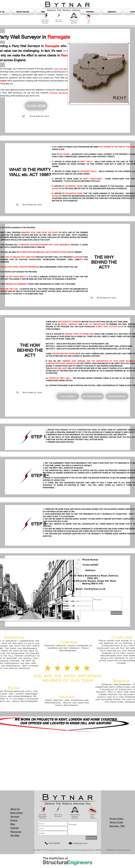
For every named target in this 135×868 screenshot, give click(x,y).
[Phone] (46, 843)
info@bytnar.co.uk (95, 589)
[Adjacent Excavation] (117, 396)
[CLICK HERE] (36, 106)
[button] (112, 12)
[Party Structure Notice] (93, 396)
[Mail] (70, 843)
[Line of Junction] (68, 396)
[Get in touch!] (116, 613)
